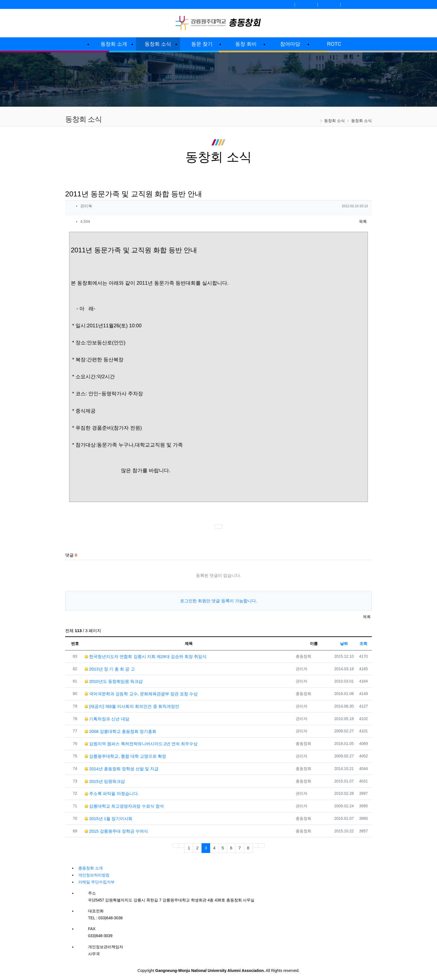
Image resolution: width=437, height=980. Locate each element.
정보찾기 (329, 4)
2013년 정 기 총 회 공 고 (110, 669)
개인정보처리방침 (94, 875)
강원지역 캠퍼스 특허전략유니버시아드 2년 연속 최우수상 (141, 744)
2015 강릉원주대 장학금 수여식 (116, 831)
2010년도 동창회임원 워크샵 (114, 681)
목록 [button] (363, 221)
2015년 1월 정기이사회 (109, 819)
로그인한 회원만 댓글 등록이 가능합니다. (219, 601)
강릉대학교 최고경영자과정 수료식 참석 (124, 806)
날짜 (344, 643)
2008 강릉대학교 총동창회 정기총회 (121, 731)
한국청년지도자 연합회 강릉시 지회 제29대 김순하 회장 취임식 (146, 656)
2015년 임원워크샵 (105, 781)
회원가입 (307, 4)
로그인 (286, 4)
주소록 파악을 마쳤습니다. (112, 793)
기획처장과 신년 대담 (107, 719)
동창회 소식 (334, 121)
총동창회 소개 (91, 868)
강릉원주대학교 (358, 4)
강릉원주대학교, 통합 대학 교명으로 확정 (125, 756)
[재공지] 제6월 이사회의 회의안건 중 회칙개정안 (132, 706)
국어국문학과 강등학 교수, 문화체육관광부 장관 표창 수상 (141, 694)
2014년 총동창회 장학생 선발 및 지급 (122, 769)
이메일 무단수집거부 (96, 882)
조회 (363, 643)
